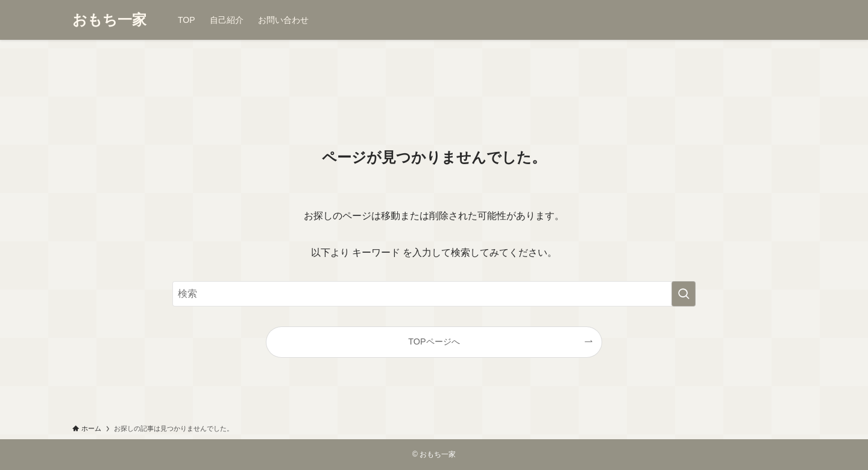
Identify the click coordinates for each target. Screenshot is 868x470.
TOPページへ (434, 341)
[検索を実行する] (684, 294)
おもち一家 (109, 20)
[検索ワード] (434, 294)
